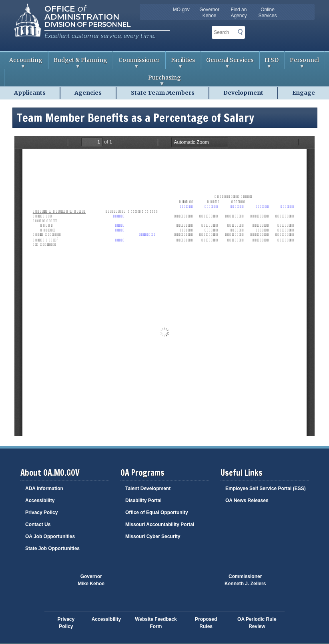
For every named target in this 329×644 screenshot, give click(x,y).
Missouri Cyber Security (153, 536)
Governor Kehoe (209, 13)
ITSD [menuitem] (269, 63)
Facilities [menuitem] (180, 63)
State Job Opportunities (52, 548)
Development (243, 93)
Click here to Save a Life (195, 584)
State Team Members (163, 93)
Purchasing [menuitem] (93, 80)
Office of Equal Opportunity (157, 512)
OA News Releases (247, 500)
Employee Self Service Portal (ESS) (266, 488)
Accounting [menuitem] (23, 63)
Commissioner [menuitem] (136, 63)
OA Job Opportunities (50, 536)
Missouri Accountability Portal (160, 524)
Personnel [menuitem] (302, 63)
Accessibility (40, 500)
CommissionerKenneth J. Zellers (245, 580)
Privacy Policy (41, 512)
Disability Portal (143, 500)
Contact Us (38, 524)
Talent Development (148, 488)
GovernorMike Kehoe (91, 580)
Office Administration (82, 12)
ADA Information (44, 488)
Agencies (88, 93)
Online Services (268, 13)
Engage (304, 93)
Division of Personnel (87, 24)
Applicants (30, 93)
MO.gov (181, 10)
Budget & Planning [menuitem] (78, 63)
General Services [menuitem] (228, 63)
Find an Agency (239, 13)
